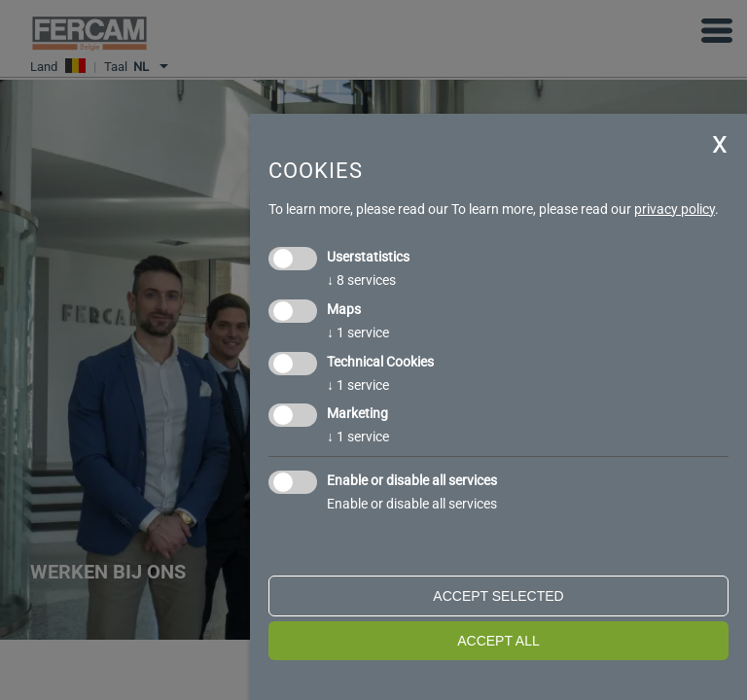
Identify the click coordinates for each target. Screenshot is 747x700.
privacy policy (675, 209)
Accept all (498, 641)
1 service (358, 332)
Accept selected (498, 596)
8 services (361, 280)
